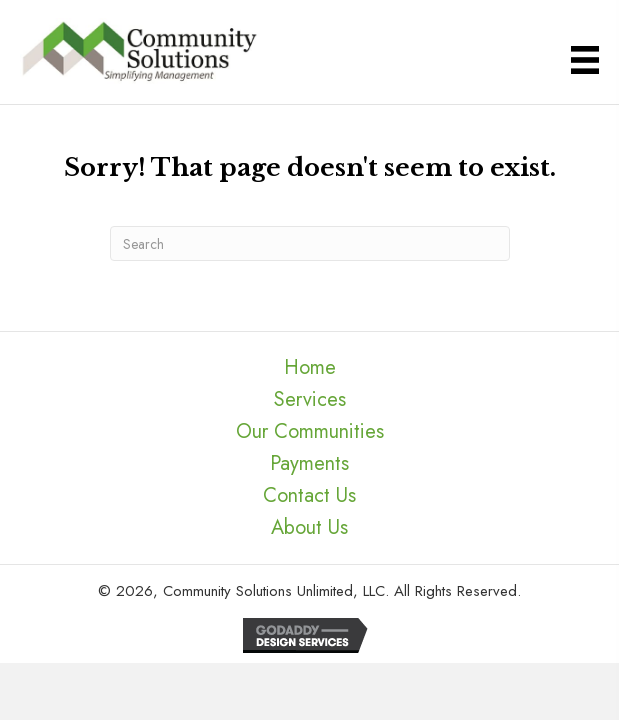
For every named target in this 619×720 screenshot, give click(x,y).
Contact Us (309, 495)
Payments (309, 463)
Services (310, 399)
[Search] (310, 243)
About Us (309, 527)
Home (310, 367)
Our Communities (310, 431)
